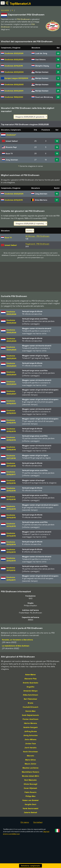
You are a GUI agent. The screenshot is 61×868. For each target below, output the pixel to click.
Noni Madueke (30, 780)
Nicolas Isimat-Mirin (31, 776)
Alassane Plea (31, 679)
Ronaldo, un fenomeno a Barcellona (17, 640)
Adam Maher (30, 675)
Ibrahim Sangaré (31, 727)
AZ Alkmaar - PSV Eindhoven (37, 236)
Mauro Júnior (30, 764)
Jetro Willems (30, 739)
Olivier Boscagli (30, 784)
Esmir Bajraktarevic (30, 715)
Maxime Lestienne (30, 768)
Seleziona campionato (30, 866)
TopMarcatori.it (20, 4)
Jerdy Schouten (30, 735)
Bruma (31, 703)
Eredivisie (14, 53)
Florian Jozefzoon (30, 719)
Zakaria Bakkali (31, 812)
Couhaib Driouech (30, 707)
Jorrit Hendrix (31, 748)
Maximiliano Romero (30, 772)
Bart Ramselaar (30, 699)
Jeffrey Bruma (30, 731)
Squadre (5, 10)
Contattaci (38, 822)
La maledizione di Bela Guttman (16, 646)
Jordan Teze (30, 744)
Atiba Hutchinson (30, 695)
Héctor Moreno (31, 723)
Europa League (16, 78)
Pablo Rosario (30, 792)
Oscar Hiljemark (31, 788)
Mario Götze (30, 760)
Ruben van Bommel (30, 800)
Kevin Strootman (30, 752)
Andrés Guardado (30, 683)
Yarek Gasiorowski (30, 808)
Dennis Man (30, 711)
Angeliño (30, 687)
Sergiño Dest (30, 804)
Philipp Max (31, 796)
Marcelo (30, 756)
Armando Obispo (30, 691)
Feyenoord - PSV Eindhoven (37, 244)
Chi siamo (25, 822)
